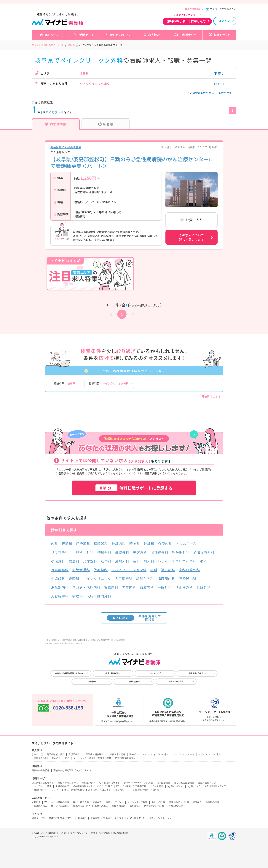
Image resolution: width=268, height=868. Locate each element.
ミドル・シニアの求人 (210, 754)
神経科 (149, 544)
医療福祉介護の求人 (125, 758)
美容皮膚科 (60, 596)
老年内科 (129, 587)
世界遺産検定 (62, 786)
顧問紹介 (197, 802)
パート (191, 754)
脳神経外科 (160, 552)
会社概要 (52, 833)
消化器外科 (184, 587)
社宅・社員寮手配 (136, 818)
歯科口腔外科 (189, 570)
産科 (136, 561)
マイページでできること (223, 9)
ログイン (224, 21)
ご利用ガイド (86, 35)
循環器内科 (166, 578)
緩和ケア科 (145, 578)
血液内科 (147, 587)
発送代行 (82, 818)
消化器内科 (60, 587)
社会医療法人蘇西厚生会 (66, 147)
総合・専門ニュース (68, 783)
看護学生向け (75, 754)
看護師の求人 (40, 806)
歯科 (154, 570)
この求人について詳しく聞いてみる (192, 237)
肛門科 (106, 561)
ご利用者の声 (188, 35)
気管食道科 (81, 570)
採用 (93, 833)
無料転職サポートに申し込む (186, 21)
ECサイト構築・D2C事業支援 (131, 786)
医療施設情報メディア (215, 786)
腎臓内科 (111, 587)
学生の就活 (37, 754)
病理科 (78, 596)
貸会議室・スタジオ (113, 818)
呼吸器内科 (188, 578)
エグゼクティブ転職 (138, 802)
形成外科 (122, 552)
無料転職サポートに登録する (134, 488)
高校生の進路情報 (41, 770)
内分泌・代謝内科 (86, 587)
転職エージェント (115, 802)
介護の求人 (135, 806)
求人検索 (154, 35)
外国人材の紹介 (176, 806)
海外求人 (134, 754)
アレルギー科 (186, 544)
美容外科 (140, 552)
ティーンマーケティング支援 (138, 783)
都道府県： (64, 383)
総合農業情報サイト (83, 786)
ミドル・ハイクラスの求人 (156, 754)
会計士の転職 (158, 802)
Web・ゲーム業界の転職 (57, 802)
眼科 (203, 561)
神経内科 (119, 544)
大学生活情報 (163, 783)
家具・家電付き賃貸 (74, 790)
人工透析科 (124, 578)
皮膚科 (74, 561)
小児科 (78, 552)
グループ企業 (104, 833)
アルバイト (178, 754)
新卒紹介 (97, 802)
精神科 (135, 544)
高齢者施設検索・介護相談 (146, 790)
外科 (90, 552)
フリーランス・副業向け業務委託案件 (92, 758)
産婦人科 (122, 561)
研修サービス (38, 818)
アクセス (63, 833)
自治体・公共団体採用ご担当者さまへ (71, 673)
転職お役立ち (222, 35)
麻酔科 (74, 578)
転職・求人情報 (118, 754)
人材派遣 (36, 802)
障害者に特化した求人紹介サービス (52, 758)
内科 (55, 544)
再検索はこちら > (212, 396)
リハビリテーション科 (129, 570)
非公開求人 (53, 112)
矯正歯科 (168, 570)
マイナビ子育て (105, 786)
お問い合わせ (134, 682)
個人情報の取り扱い (197, 673)
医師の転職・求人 (82, 806)
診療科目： (109, 383)
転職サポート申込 (176, 682)
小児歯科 (58, 578)
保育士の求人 (101, 806)
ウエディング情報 (43, 786)
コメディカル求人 (60, 806)
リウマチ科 (60, 552)
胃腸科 (67, 544)
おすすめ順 (56, 124)
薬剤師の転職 (212, 802)
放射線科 (101, 570)
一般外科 (165, 587)
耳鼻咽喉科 (60, 570)
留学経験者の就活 (56, 754)
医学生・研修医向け (96, 754)
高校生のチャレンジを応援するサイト (101, 783)
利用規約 (92, 682)
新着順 (106, 124)
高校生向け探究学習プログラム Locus (72, 770)
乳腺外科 (204, 587)
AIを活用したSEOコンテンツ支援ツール (109, 790)
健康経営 (95, 818)
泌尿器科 (90, 561)
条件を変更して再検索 (134, 618)
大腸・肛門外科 (99, 596)
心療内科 (165, 544)
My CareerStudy (176, 786)
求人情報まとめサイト (43, 783)
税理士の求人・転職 (179, 802)
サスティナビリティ (79, 833)
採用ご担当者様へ (194, 9)
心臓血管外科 (204, 552)
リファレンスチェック (160, 818)
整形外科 (104, 552)
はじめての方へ (120, 35)
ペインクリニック (97, 578)
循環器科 (101, 544)
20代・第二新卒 (81, 802)
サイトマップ (155, 673)
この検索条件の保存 (201, 93)
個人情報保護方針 (121, 833)
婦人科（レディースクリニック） (170, 561)
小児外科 (58, 561)
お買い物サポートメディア (47, 790)
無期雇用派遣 (119, 806)
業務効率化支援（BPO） (61, 818)
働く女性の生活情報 (184, 783)
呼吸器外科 (181, 552)
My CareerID (194, 786)
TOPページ (52, 35)
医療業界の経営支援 (154, 806)
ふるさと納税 (157, 786)
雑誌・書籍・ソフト (208, 783)
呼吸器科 (83, 544)
